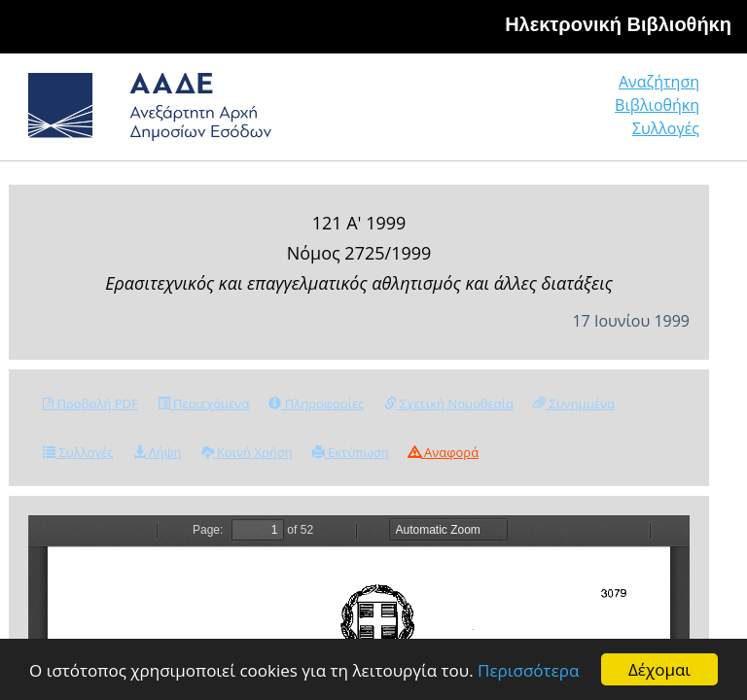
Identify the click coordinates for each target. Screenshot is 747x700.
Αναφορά (444, 452)
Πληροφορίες (316, 403)
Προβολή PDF (90, 403)
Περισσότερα (528, 670)
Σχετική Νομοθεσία (449, 403)
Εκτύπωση (351, 452)
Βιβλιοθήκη (657, 105)
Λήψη (158, 452)
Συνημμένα (574, 403)
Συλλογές (666, 128)
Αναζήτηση (659, 82)
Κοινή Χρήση (247, 452)
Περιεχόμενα (204, 403)
